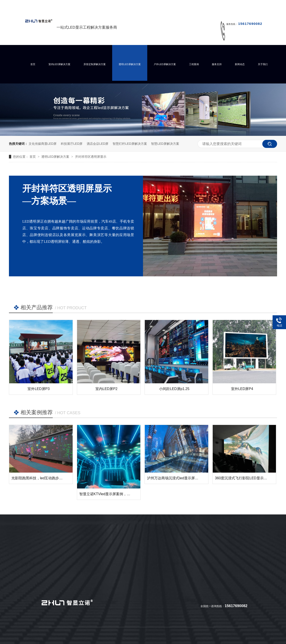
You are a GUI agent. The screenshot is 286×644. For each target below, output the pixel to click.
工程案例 (194, 64)
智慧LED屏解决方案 (165, 144)
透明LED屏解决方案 (130, 64)
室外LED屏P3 (39, 389)
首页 (33, 64)
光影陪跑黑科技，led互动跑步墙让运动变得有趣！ (51, 478)
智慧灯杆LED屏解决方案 (130, 144)
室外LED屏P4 (242, 389)
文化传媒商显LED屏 (43, 144)
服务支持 (217, 64)
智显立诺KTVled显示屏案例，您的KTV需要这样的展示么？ (126, 494)
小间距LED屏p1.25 (174, 389)
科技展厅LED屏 (72, 144)
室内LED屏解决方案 (59, 64)
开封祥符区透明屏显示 (91, 157)
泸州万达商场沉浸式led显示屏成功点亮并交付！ (185, 478)
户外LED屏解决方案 (165, 64)
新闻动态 (240, 64)
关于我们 (263, 64)
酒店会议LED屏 (98, 144)
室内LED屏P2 (106, 389)
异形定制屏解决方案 (95, 64)
